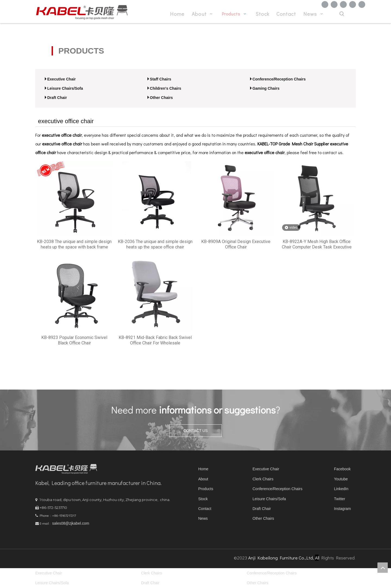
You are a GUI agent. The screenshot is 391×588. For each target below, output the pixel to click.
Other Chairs (161, 98)
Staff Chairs (161, 79)
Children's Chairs (165, 88)
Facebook (342, 469)
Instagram (342, 509)
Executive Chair (62, 79)
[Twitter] (343, 4)
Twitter (340, 499)
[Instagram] (362, 4)
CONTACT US (195, 431)
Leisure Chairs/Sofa (65, 88)
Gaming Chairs (266, 88)
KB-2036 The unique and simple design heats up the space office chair (155, 244)
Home (203, 469)
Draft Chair (57, 98)
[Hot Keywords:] (342, 14)
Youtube (341, 479)
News (203, 518)
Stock (203, 499)
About (203, 479)
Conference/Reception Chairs (279, 79)
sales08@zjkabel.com (71, 523)
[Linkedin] (334, 4)
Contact (205, 509)
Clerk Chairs (263, 479)
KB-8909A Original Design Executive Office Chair (236, 244)
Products (206, 489)
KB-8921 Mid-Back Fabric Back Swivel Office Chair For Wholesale (155, 340)
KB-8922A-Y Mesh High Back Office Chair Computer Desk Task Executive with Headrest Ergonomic (317, 244)
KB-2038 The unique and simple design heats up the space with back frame (74, 244)
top (383, 568)
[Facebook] (325, 4)
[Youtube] (353, 4)
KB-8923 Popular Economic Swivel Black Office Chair (74, 340)
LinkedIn (341, 489)
